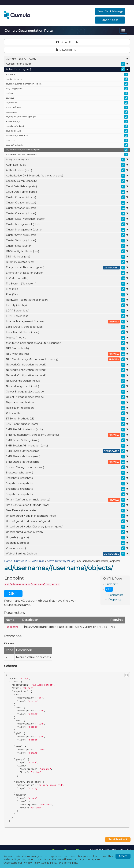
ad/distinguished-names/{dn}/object (67, 84)
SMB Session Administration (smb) (67, 446)
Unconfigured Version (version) (67, 532)
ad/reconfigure (67, 107)
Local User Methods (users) (67, 332)
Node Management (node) (67, 386)
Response (115, 600)
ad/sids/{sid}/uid (67, 131)
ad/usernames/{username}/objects (67, 150)
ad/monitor (67, 103)
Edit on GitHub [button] (67, 42)
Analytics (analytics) (67, 160)
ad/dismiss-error (67, 79)
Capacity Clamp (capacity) (67, 181)
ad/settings (67, 112)
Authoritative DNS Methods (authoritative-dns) (67, 176)
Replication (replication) (67, 403)
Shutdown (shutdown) (67, 473)
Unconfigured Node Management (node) (67, 516)
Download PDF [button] (67, 50)
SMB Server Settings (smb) (67, 440)
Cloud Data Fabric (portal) (67, 187)
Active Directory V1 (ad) (61, 561)
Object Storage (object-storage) (67, 392)
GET (109, 589)
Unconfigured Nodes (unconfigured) (67, 521)
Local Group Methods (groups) (67, 327)
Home (8, 561)
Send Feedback (118, 839)
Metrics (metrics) (67, 338)
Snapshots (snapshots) (67, 478)
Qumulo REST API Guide (67, 59)
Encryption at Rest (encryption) (67, 268)
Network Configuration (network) (67, 365)
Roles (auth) (67, 413)
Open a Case (110, 20)
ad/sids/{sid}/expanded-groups (67, 117)
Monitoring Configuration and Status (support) (67, 343)
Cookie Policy (49, 863)
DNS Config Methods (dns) (67, 251)
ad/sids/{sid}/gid (67, 122)
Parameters (116, 595)
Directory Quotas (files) (67, 262)
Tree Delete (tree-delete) (67, 511)
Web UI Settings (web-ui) (67, 554)
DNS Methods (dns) (67, 257)
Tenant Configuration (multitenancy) (67, 500)
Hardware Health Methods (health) (67, 300)
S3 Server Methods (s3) (67, 419)
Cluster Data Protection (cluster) (67, 219)
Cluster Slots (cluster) (67, 246)
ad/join (67, 93)
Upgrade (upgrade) (67, 538)
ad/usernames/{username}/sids (67, 155)
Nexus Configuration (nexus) (67, 381)
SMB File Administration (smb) (67, 430)
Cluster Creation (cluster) (67, 197)
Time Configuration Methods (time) (67, 505)
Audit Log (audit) (67, 165)
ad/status (67, 140)
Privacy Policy (31, 863)
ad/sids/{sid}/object (67, 126)
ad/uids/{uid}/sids (67, 145)
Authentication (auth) (67, 170)
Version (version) (67, 548)
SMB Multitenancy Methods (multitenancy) (67, 435)
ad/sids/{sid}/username (67, 136)
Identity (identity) (67, 305)
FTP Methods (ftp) (67, 278)
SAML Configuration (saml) (67, 424)
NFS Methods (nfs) (67, 349)
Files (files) (67, 289)
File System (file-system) (67, 284)
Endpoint (111, 584)
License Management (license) (67, 322)
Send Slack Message (111, 11)
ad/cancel (67, 75)
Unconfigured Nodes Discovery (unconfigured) (67, 527)
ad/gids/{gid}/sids (67, 89)
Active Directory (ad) (67, 69)
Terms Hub (71, 863)
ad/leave (67, 98)
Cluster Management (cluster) (67, 224)
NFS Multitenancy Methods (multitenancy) (67, 359)
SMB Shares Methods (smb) (67, 451)
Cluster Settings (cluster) (67, 235)
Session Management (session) (67, 467)
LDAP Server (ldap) (67, 311)
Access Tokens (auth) (67, 64)
